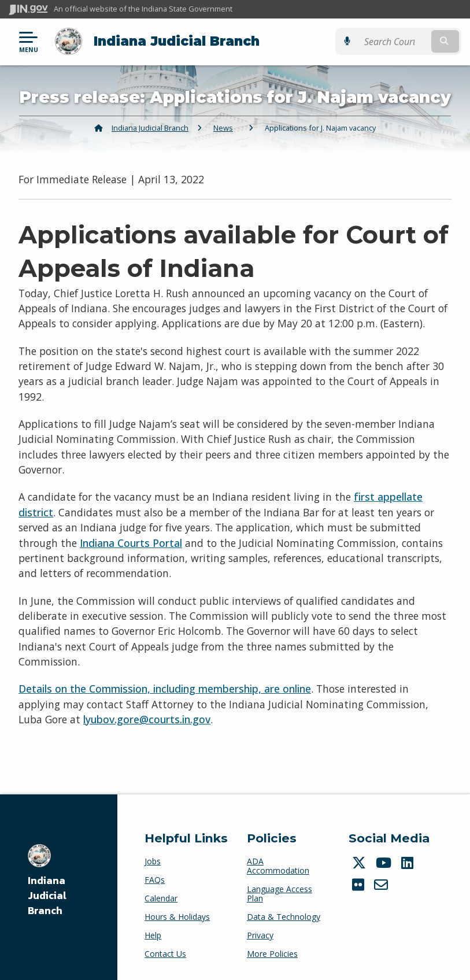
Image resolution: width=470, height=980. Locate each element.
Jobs (153, 861)
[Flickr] (360, 885)
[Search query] (395, 41)
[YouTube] (385, 863)
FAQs (155, 880)
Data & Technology (284, 917)
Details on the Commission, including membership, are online (165, 689)
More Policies (272, 954)
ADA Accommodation (278, 866)
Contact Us (165, 954)
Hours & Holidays (177, 917)
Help (153, 935)
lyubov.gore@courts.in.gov (147, 719)
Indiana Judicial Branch (177, 41)
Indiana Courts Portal (131, 542)
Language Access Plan (280, 894)
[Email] (382, 885)
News (223, 128)
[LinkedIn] (409, 863)
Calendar (161, 898)
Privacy (260, 935)
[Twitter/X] (360, 863)
